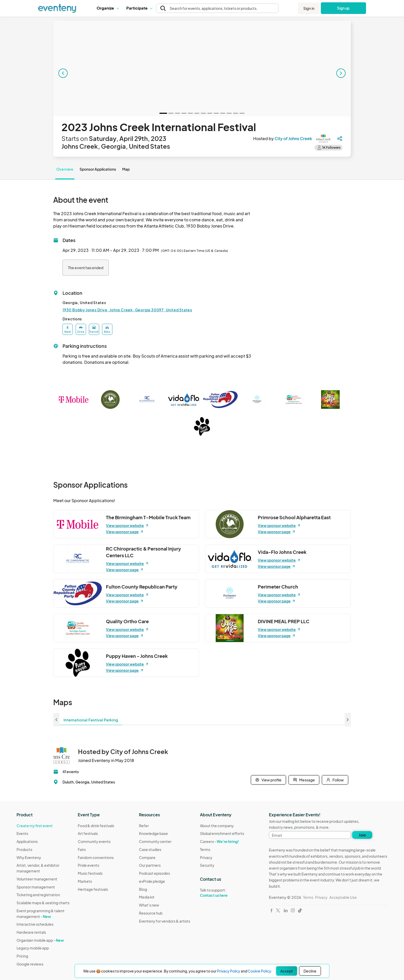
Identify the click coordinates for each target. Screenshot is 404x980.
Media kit (147, 897)
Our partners (150, 865)
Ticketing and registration (38, 895)
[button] (108, 8)
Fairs (82, 849)
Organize (108, 8)
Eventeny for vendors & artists (165, 921)
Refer (144, 826)
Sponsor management (36, 887)
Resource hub (151, 913)
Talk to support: (222, 893)
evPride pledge (152, 881)
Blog (143, 889)
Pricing (22, 956)
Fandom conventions (96, 857)
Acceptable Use (343, 897)
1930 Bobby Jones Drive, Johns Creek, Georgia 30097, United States (127, 310)
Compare (147, 857)
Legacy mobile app (33, 948)
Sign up (343, 8)
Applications (27, 841)
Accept (287, 971)
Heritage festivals (93, 889)
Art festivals (88, 833)
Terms (205, 849)
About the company (217, 826)
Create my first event (35, 826)
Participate (139, 8)
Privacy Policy (229, 971)
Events (22, 833)
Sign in (309, 8)
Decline (310, 971)
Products (24, 849)
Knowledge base (153, 833)
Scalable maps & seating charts (43, 903)
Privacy (206, 857)
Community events (94, 841)
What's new (149, 905)
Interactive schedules (35, 924)
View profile (268, 780)
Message (304, 780)
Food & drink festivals (96, 826)
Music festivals (90, 873)
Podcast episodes (154, 873)
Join (362, 835)
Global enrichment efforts (222, 833)
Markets (85, 881)
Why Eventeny (29, 857)
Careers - (219, 841)
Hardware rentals (31, 932)
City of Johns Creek (293, 138)
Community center (155, 841)
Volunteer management (37, 879)
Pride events (88, 865)
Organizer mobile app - (40, 940)
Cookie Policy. (260, 971)
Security (207, 865)
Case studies (150, 849)
